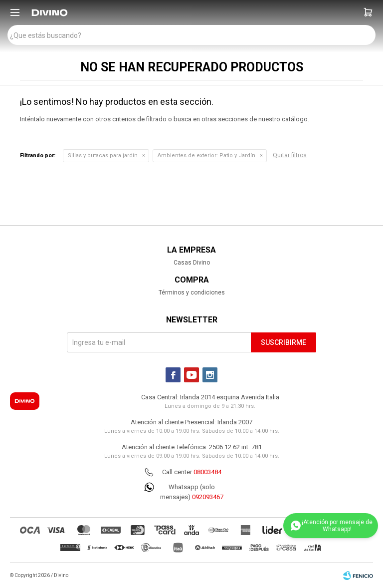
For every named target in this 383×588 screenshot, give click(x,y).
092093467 (208, 497)
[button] (368, 12)
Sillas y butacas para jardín (103, 155)
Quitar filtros (290, 155)
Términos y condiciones (192, 293)
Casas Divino (192, 263)
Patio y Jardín (206, 155)
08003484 (207, 472)
